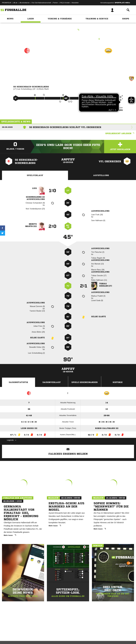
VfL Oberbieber (108, 62)
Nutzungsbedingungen (35, 638)
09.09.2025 (7, 127)
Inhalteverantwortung (64, 638)
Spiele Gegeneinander (85, 382)
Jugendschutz (50, 638)
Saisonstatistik (18, 382)
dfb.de (15, 3)
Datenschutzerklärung (19, 638)
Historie (118, 382)
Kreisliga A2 (68, 30)
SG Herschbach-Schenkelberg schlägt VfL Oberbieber (65, 127)
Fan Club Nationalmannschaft (41, 3)
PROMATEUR (7, 3)
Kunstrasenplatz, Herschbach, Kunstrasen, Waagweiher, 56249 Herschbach (68, 39)
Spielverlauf (35, 175)
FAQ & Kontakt (65, 3)
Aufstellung (101, 175)
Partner (56, 3)
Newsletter (75, 3)
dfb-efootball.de (25, 3)
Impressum (6, 638)
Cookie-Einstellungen (80, 638)
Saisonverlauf (52, 382)
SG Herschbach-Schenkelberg (27, 64)
